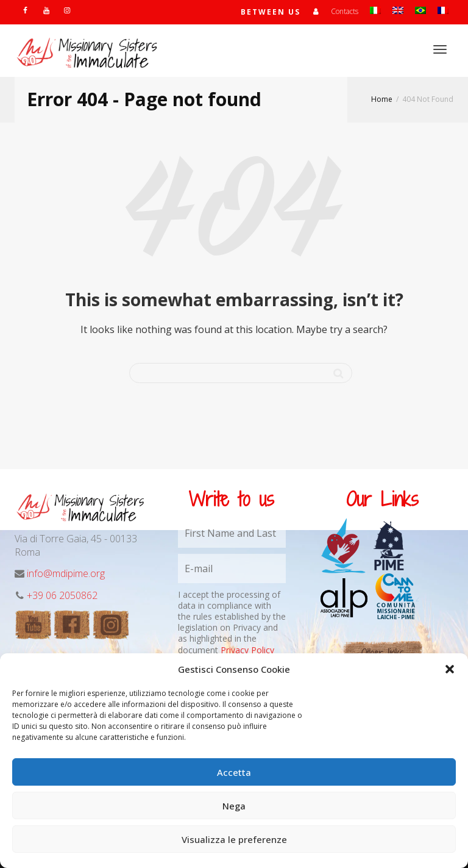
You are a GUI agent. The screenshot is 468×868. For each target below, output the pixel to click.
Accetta (234, 772)
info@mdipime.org (66, 573)
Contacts (345, 11)
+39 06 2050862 (62, 595)
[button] (450, 669)
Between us (271, 12)
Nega (234, 806)
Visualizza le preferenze (234, 839)
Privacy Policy (247, 650)
